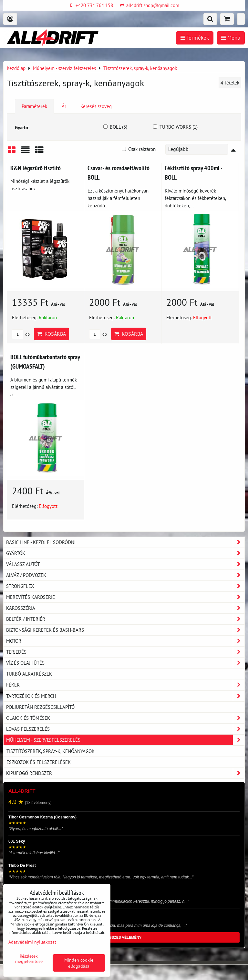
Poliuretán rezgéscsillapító (40, 707)
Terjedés (125, 652)
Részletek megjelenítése (29, 959)
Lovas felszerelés (125, 729)
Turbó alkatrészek (29, 674)
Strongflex (125, 586)
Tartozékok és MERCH (125, 696)
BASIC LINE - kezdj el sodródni (125, 542)
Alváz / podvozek (125, 575)
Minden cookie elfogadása (79, 963)
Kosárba (52, 334)
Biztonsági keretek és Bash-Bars (125, 630)
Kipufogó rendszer (125, 773)
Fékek (125, 685)
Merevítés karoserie (125, 597)
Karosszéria (125, 608)
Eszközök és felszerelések (39, 762)
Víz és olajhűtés (125, 663)
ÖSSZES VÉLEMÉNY (124, 937)
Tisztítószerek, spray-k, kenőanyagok (51, 751)
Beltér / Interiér (125, 619)
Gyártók (125, 553)
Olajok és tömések (125, 718)
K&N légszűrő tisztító (36, 168)
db (21, 334)
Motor (125, 641)
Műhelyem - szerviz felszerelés (125, 740)
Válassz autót (125, 564)
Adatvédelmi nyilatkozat (32, 942)
